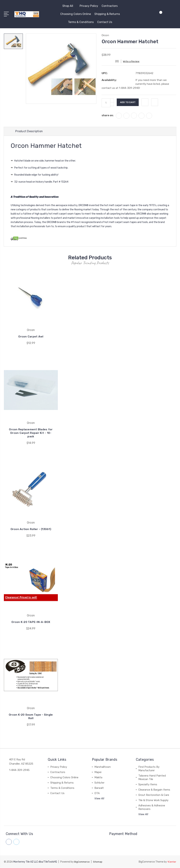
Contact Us (105, 22)
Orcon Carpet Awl (31, 337)
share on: (108, 115)
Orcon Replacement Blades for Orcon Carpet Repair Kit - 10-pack (31, 433)
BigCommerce (82, 862)
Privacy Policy (89, 6)
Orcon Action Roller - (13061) (31, 529)
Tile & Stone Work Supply (153, 801)
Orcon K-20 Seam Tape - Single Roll (31, 717)
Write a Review (133, 61)
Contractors (110, 6)
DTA (97, 794)
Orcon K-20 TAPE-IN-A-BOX (31, 622)
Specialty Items (148, 785)
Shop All (69, 6)
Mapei (98, 772)
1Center (172, 862)
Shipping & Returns (107, 14)
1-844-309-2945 (19, 770)
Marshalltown (103, 767)
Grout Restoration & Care (154, 795)
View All (99, 799)
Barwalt (99, 788)
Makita (98, 778)
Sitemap (99, 862)
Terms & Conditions (81, 22)
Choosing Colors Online (76, 14)
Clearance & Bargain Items (154, 790)
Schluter (99, 783)
